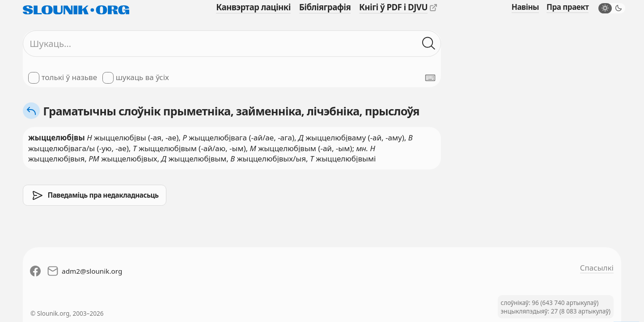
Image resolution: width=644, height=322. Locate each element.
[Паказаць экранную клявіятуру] (430, 78)
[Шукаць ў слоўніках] (429, 44)
